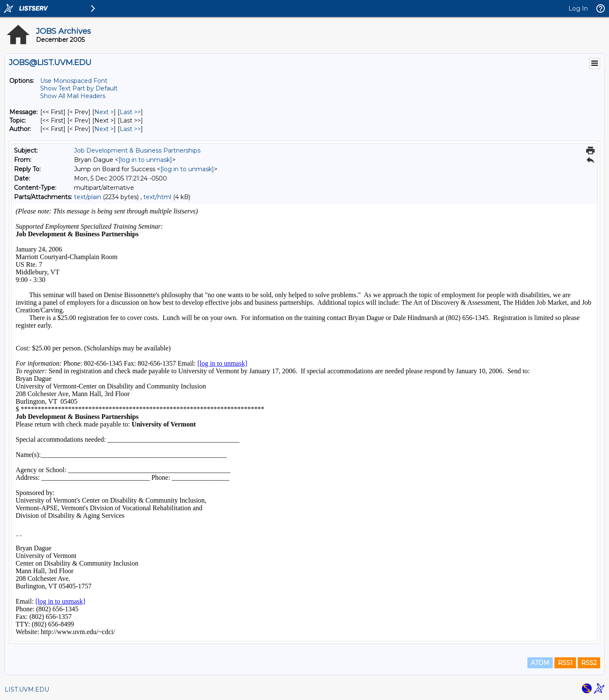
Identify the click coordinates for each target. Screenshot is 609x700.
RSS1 (565, 663)
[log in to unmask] (145, 160)
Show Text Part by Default (79, 88)
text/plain (88, 197)
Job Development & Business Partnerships (137, 150)
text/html (157, 197)
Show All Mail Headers (73, 96)
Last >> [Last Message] (130, 112)
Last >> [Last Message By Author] (130, 129)
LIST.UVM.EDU (27, 689)
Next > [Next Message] (104, 112)
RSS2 (589, 663)
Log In (578, 8)
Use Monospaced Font (74, 81)
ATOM (540, 663)
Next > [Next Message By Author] (104, 129)
